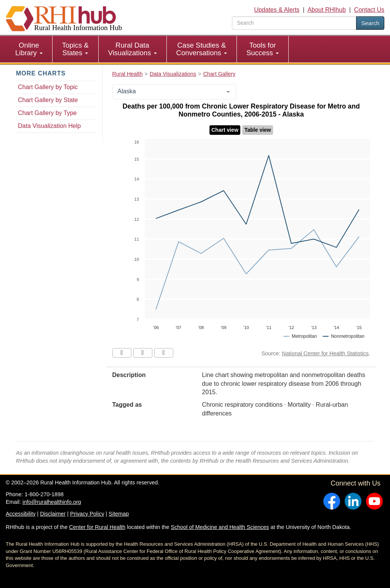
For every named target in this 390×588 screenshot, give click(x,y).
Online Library (29, 49)
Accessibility (21, 514)
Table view (258, 130)
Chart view (225, 130)
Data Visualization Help (49, 126)
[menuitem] (29, 49)
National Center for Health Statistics (325, 353)
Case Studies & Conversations (202, 49)
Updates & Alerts (277, 10)
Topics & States (75, 49)
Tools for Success (263, 49)
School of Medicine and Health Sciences (220, 527)
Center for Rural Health (97, 527)
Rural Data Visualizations (133, 49)
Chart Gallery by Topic (48, 87)
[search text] (294, 23)
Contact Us (369, 10)
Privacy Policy (87, 514)
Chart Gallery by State (48, 100)
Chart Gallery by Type (47, 113)
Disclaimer (53, 514)
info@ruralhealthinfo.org (52, 502)
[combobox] (174, 92)
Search (370, 23)
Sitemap (119, 514)
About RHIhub (327, 10)
